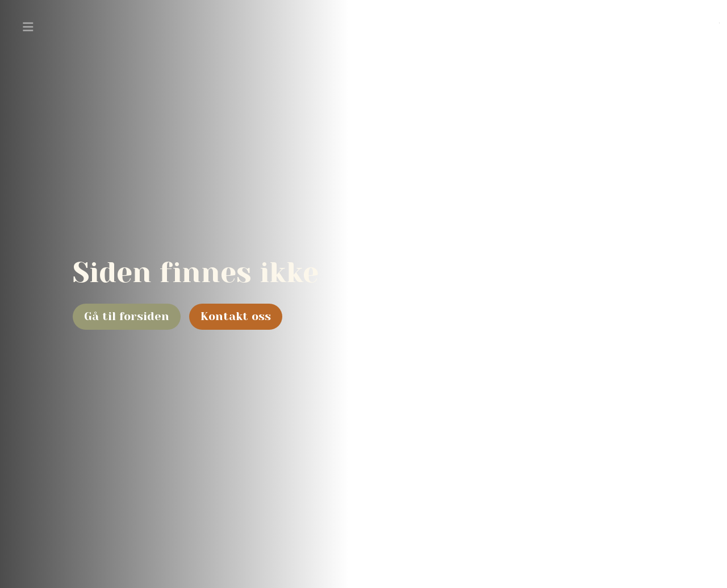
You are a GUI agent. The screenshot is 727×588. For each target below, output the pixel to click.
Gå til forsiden (127, 316)
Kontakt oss (236, 316)
